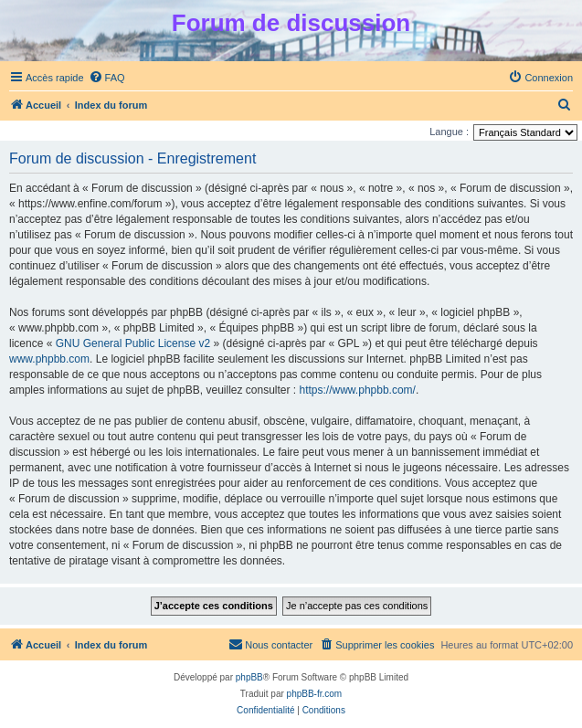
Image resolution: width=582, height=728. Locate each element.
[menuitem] (107, 78)
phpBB (249, 677)
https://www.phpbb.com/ (358, 390)
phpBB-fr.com (315, 694)
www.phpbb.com (49, 359)
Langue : (449, 132)
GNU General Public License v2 (133, 343)
